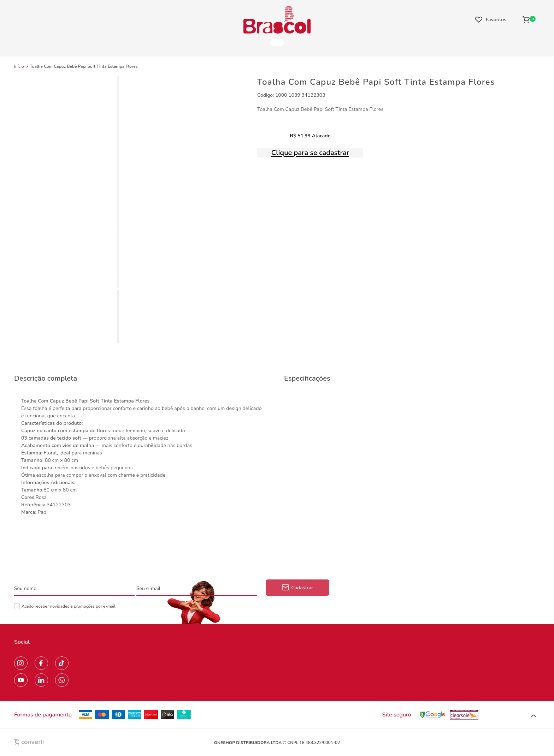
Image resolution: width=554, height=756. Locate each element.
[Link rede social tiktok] (62, 663)
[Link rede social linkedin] (41, 680)
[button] (534, 716)
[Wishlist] (491, 19)
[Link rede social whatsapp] (62, 680)
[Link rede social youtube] (21, 680)
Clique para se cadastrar (310, 153)
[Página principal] (277, 19)
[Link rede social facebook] (41, 663)
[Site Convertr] (46, 742)
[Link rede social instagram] (21, 663)
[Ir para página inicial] (19, 66)
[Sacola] (529, 19)
